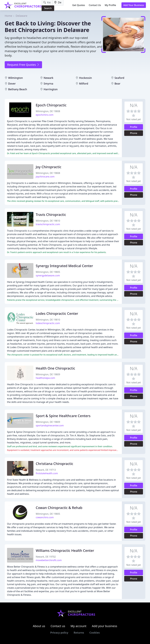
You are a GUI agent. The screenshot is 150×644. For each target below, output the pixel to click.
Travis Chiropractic (51, 215)
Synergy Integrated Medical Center (64, 266)
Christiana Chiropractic (54, 464)
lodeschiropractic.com (48, 323)
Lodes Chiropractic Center (57, 313)
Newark (48, 78)
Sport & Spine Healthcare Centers (63, 416)
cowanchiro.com (45, 517)
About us (39, 626)
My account (79, 626)
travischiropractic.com (48, 224)
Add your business (105, 626)
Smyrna (48, 84)
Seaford (119, 78)
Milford (84, 84)
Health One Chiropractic (55, 368)
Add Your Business (134, 5)
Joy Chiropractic (49, 167)
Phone (134, 133)
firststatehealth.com (47, 473)
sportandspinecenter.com (50, 425)
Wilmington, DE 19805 (48, 272)
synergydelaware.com (48, 275)
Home (8, 16)
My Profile (110, 5)
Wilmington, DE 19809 (48, 374)
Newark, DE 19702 (46, 557)
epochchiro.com (45, 115)
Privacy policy (59, 633)
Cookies (94, 633)
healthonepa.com (45, 378)
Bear (117, 84)
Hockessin (85, 78)
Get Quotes (79, 5)
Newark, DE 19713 (46, 470)
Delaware (22, 16)
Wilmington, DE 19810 (48, 221)
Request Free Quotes (23, 65)
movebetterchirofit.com (49, 560)
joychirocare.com (45, 177)
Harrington (51, 89)
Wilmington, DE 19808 (48, 111)
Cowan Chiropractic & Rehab (59, 508)
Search (48, 8)
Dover (12, 84)
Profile (134, 127)
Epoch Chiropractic (51, 105)
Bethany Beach (18, 89)
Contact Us (95, 5)
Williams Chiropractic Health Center (65, 551)
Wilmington (16, 78)
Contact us (58, 626)
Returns (79, 633)
